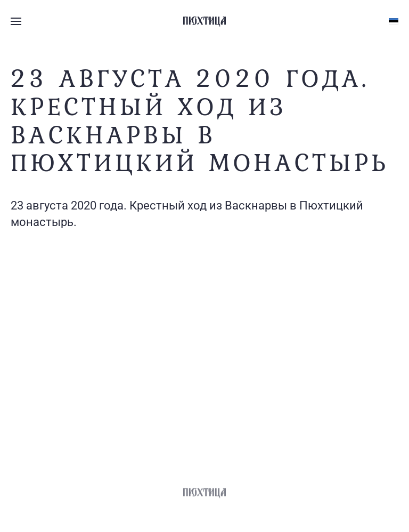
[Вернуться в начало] (204, 21)
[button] (16, 21)
